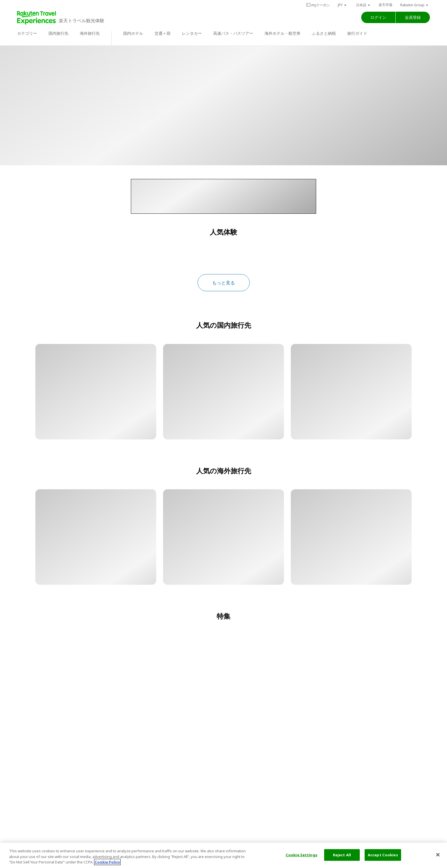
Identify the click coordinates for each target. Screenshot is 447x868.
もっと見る (223, 283)
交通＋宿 (162, 33)
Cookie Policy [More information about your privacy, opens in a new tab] (107, 862)
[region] (223, 855)
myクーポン (318, 5)
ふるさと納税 (324, 33)
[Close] (438, 855)
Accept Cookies (383, 855)
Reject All (342, 855)
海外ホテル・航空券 (283, 33)
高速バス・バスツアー (233, 33)
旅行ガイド (357, 33)
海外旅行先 (90, 33)
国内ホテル (133, 33)
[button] (342, 5)
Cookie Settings (301, 855)
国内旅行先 (58, 33)
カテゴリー (27, 33)
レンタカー (192, 33)
